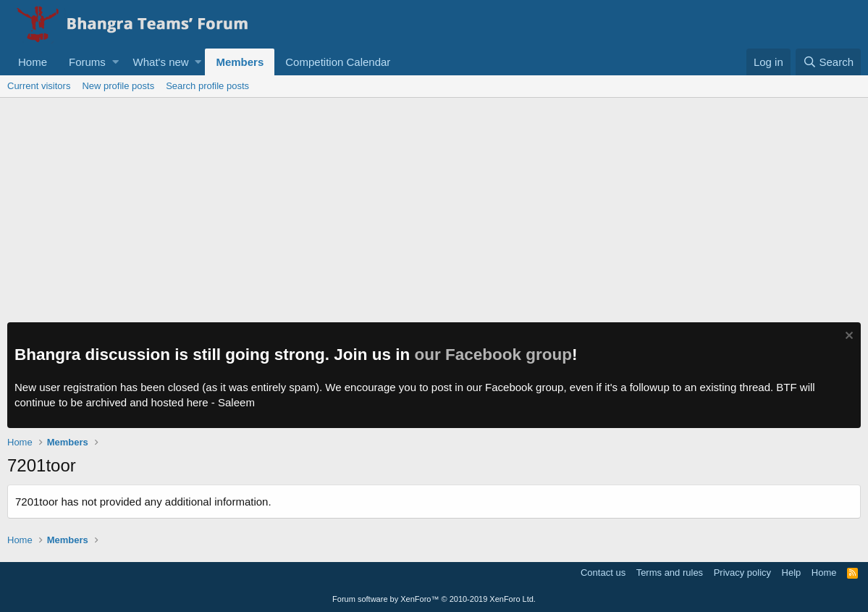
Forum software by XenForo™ (434, 599)
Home (33, 62)
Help (792, 573)
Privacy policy (742, 573)
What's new (161, 62)
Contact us (603, 573)
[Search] (828, 62)
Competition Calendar (338, 62)
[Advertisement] (434, 206)
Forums (87, 62)
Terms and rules (670, 573)
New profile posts (118, 86)
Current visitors (39, 86)
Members (240, 62)
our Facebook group (494, 355)
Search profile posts (207, 86)
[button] (115, 62)
